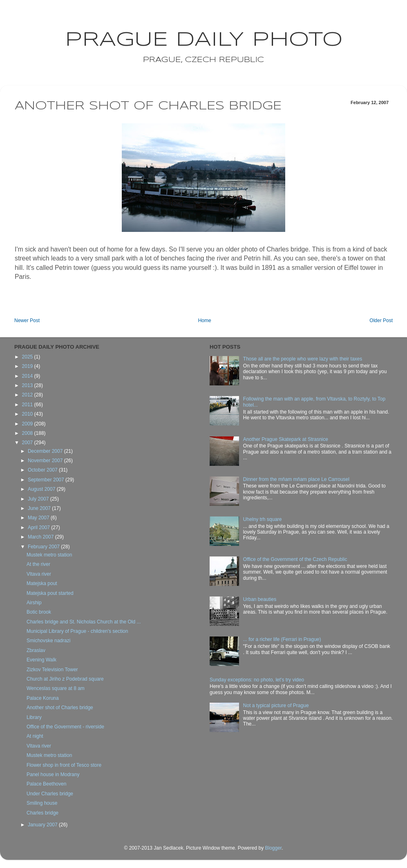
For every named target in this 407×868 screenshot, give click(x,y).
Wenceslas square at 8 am (56, 688)
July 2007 (39, 499)
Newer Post (27, 320)
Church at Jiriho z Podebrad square (65, 679)
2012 (28, 395)
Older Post (381, 320)
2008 (28, 433)
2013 (28, 385)
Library (34, 717)
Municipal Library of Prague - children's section (77, 631)
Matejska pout (42, 583)
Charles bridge (42, 813)
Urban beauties (260, 599)
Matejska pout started (50, 593)
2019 (28, 366)
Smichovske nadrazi (48, 641)
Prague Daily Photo (204, 40)
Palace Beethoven (46, 784)
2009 (28, 424)
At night (35, 736)
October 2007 (43, 470)
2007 (28, 443)
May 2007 (39, 518)
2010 (28, 414)
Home (205, 320)
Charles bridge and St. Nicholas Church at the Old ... (84, 622)
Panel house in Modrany (53, 775)
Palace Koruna (43, 698)
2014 (28, 376)
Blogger (273, 848)
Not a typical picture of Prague (276, 706)
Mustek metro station (49, 555)
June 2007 (40, 508)
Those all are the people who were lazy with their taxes (303, 359)
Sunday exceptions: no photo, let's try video (257, 680)
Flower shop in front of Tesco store (64, 765)
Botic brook (39, 612)
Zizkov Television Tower (52, 670)
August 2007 (42, 489)
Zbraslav (36, 650)
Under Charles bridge (50, 794)
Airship (34, 603)
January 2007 (43, 825)
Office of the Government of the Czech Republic (295, 559)
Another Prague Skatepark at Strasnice (286, 439)
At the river (38, 564)
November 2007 (46, 461)
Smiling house (42, 803)
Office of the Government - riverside (65, 727)
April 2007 (39, 527)
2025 (28, 357)
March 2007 (41, 537)
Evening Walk (41, 660)
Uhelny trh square (263, 519)
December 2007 (46, 451)
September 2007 (47, 480)
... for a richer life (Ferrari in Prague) (282, 639)
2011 (28, 405)
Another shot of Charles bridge (60, 708)
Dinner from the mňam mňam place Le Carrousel (296, 479)
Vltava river (39, 574)
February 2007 (44, 547)
